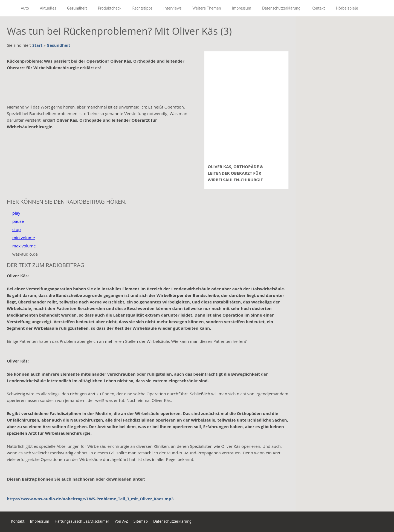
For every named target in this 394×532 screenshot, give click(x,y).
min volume (24, 238)
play (16, 213)
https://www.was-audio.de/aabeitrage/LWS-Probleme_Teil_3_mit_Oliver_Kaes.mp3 (90, 499)
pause (18, 221)
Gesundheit (58, 45)
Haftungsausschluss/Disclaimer (82, 521)
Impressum (39, 521)
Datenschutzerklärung (172, 521)
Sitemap (141, 521)
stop (17, 229)
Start (37, 45)
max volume (24, 246)
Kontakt (18, 521)
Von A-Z (121, 521)
